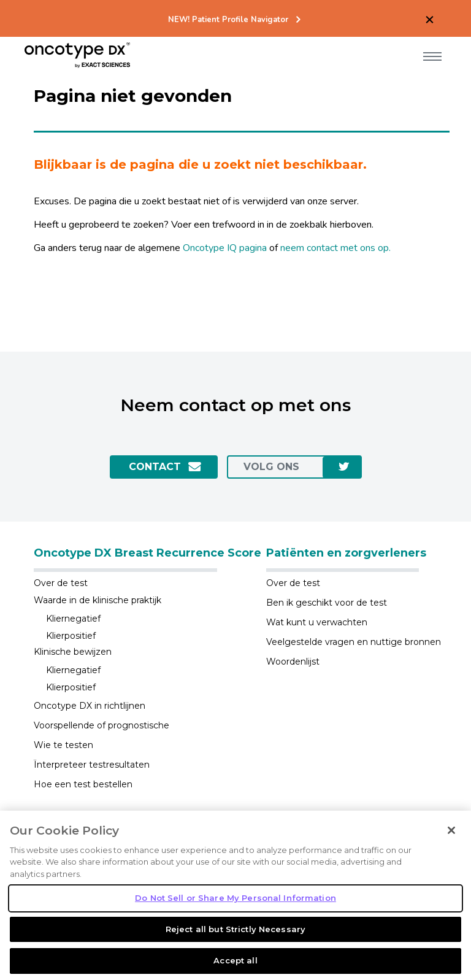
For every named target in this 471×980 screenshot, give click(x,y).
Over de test (61, 583)
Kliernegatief (73, 619)
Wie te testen (63, 745)
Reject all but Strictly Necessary (235, 960)
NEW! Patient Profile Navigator (228, 20)
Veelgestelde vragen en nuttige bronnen (354, 642)
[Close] (451, 861)
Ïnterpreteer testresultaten (92, 765)
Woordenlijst (293, 662)
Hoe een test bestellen (83, 784)
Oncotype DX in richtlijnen (90, 706)
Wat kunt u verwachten (317, 622)
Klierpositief (71, 636)
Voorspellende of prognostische (101, 725)
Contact (155, 467)
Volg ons (271, 467)
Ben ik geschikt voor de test (327, 603)
